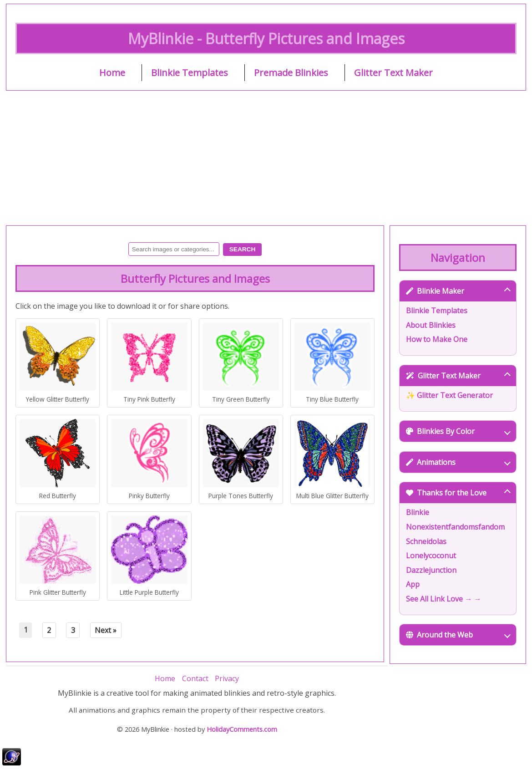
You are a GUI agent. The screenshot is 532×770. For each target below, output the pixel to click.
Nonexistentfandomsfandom (455, 527)
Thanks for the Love (458, 493)
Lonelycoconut (431, 556)
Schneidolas (426, 541)
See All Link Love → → (443, 599)
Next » (106, 630)
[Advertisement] (266, 158)
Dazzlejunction (431, 570)
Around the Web (458, 635)
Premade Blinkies (291, 73)
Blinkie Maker (458, 291)
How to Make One (437, 339)
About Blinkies (431, 325)
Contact (195, 678)
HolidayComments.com (242, 729)
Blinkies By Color (458, 431)
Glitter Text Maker (393, 73)
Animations (458, 462)
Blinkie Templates (190, 73)
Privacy (227, 678)
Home (112, 73)
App (413, 584)
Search (242, 249)
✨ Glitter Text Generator (449, 395)
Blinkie (418, 512)
